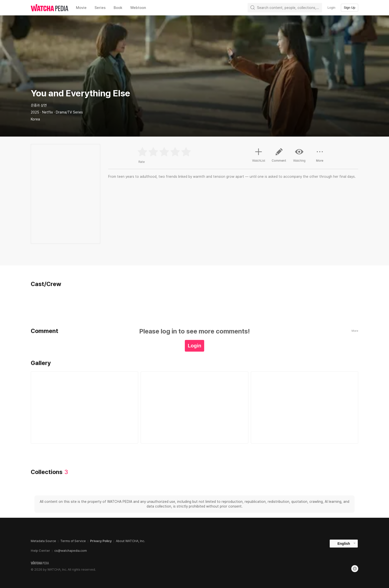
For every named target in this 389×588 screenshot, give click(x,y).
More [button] (320, 157)
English (344, 544)
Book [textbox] (118, 8)
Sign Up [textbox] (350, 8)
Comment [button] (279, 157)
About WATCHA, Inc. (130, 541)
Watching (299, 155)
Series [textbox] (100, 8)
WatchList (259, 154)
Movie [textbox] (81, 8)
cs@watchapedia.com (71, 551)
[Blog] (355, 569)
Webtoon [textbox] (138, 8)
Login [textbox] (331, 8)
